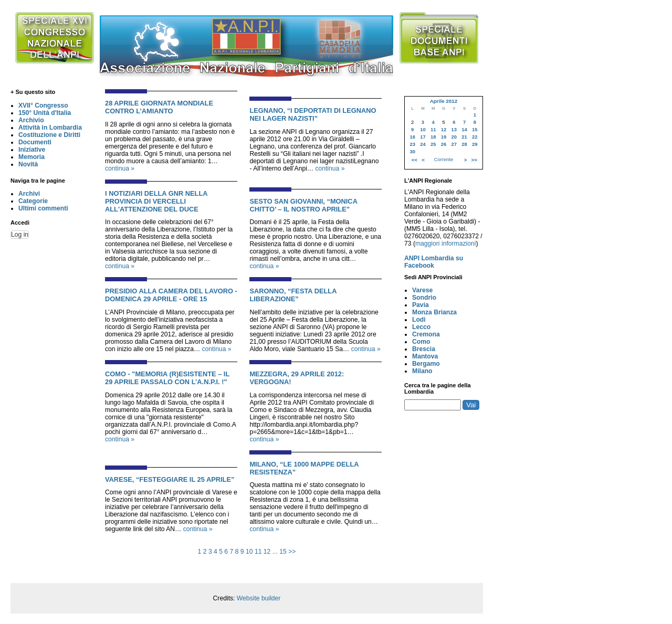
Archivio (31, 120)
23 (412, 144)
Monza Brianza (434, 312)
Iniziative (32, 150)
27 (454, 144)
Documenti (35, 142)
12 (267, 552)
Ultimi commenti (43, 208)
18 (433, 137)
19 (444, 137)
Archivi (29, 194)
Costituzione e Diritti (49, 135)
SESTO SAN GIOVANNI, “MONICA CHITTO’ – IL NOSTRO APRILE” (303, 205)
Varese (422, 290)
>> (292, 552)
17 (423, 137)
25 (433, 144)
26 (444, 144)
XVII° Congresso (43, 105)
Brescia (424, 349)
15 (283, 552)
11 (258, 552)
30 (412, 152)
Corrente (444, 160)
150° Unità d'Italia (45, 113)
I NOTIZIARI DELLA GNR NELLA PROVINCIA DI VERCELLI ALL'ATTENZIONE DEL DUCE (156, 201)
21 (464, 137)
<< (414, 160)
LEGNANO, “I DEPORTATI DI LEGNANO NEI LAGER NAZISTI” (313, 114)
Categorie (33, 201)
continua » (120, 168)
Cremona (426, 334)
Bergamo (426, 364)
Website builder (259, 598)
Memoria (31, 157)
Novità (28, 164)
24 (423, 144)
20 (454, 137)
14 (464, 130)
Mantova (425, 356)
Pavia (421, 305)
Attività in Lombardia (50, 128)
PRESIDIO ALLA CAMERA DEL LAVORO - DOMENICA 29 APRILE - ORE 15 (171, 295)
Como (421, 342)
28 (464, 144)
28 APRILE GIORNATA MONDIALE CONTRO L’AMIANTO (159, 107)
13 (454, 130)
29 (475, 144)
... (275, 552)
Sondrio (424, 298)
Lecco (421, 327)
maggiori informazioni (446, 244)
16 (412, 137)
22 (475, 137)
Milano (422, 371)
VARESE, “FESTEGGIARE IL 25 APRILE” (170, 479)
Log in (20, 235)
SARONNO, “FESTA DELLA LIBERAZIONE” (293, 295)
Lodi (419, 320)
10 (249, 552)
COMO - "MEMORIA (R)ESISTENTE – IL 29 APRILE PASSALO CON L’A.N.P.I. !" (167, 378)
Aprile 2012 (444, 101)
